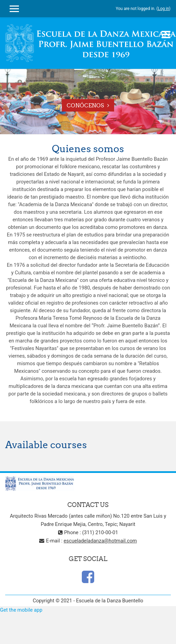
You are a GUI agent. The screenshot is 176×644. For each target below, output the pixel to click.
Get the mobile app (21, 610)
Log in (163, 9)
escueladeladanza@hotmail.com (100, 541)
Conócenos (85, 105)
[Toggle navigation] (166, 34)
